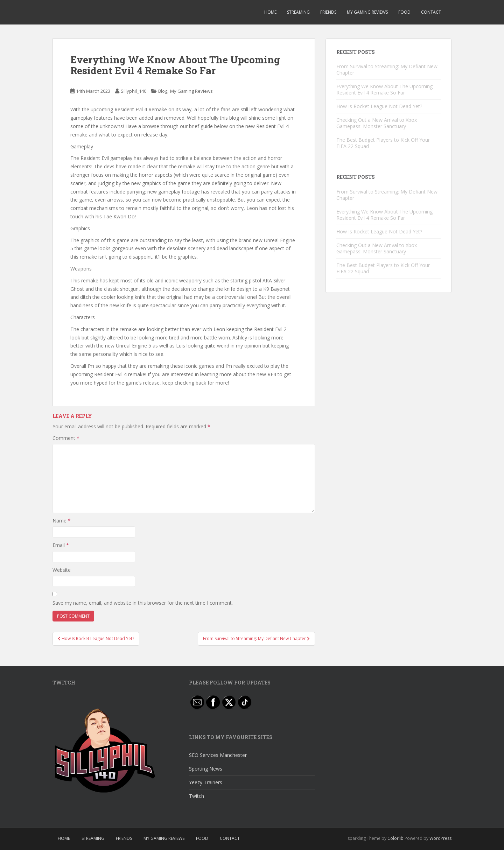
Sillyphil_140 (134, 91)
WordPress (440, 838)
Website (62, 570)
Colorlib (395, 838)
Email (61, 545)
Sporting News (206, 769)
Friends (328, 12)
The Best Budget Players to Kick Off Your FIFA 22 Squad (383, 143)
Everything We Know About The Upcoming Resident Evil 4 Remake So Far (384, 89)
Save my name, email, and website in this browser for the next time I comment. (143, 603)
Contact (431, 12)
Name (62, 521)
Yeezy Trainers (206, 782)
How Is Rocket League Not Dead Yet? (379, 106)
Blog (163, 91)
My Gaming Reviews (367, 12)
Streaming (298, 12)
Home (270, 12)
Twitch (197, 796)
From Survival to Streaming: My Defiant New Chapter (387, 69)
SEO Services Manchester (218, 755)
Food (404, 12)
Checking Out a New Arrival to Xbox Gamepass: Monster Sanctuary (377, 123)
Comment (66, 438)
